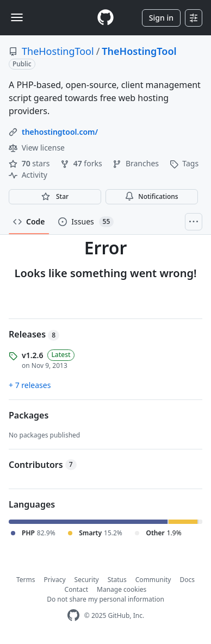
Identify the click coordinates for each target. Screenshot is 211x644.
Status (117, 580)
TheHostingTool (58, 51)
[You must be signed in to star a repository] (55, 197)
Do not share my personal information (105, 599)
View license (37, 148)
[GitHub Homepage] (73, 615)
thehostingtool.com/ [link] (60, 132)
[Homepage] (105, 18)
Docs (187, 580)
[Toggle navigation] (17, 17)
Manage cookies (122, 589)
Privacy (55, 580)
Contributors (43, 465)
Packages (29, 415)
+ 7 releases (30, 385)
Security (87, 580)
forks (82, 163)
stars (30, 163)
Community (153, 580)
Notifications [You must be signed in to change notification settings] (151, 196)
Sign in (161, 18)
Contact (76, 589)
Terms (26, 580)
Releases (34, 334)
